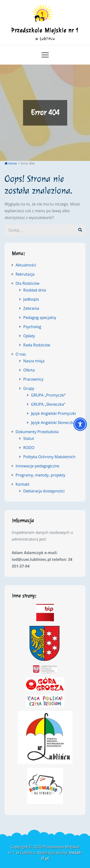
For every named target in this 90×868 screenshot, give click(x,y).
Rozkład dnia (35, 290)
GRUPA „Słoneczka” (48, 404)
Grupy (29, 388)
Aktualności (26, 265)
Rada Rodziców (37, 345)
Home (11, 163)
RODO (29, 448)
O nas (21, 354)
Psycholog (32, 327)
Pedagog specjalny (40, 318)
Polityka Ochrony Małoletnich (49, 457)
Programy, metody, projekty (40, 475)
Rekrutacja (25, 274)
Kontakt (23, 484)
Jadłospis (31, 299)
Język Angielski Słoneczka (53, 423)
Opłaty (29, 336)
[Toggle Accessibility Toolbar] (80, 424)
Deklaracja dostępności (44, 491)
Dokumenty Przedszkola (37, 432)
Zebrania (31, 308)
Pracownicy (33, 379)
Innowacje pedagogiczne (37, 466)
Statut (29, 438)
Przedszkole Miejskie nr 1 (45, 30)
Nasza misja (34, 361)
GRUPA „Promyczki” (48, 395)
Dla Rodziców (27, 283)
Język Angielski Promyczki (54, 413)
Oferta (29, 370)
